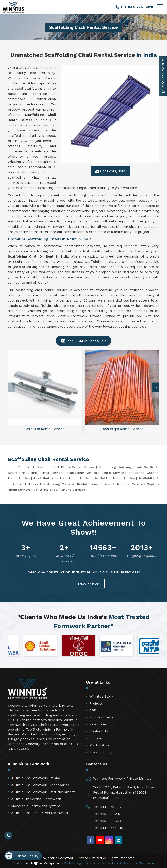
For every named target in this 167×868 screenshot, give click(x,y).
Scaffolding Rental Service (114, 478)
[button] (156, 387)
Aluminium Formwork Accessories (40, 785)
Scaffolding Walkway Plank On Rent (128, 467)
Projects (96, 703)
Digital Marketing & (106, 863)
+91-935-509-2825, (108, 814)
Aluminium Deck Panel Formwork (40, 813)
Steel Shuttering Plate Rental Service (62, 478)
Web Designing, (77, 863)
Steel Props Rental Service (73, 467)
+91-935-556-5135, (108, 821)
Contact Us (99, 731)
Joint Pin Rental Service (28, 467)
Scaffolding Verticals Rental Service (95, 473)
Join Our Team (102, 717)
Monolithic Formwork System (36, 806)
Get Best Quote (110, 171)
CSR (93, 710)
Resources (98, 724)
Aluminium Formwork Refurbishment (43, 792)
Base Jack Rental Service (123, 484)
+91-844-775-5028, (109, 807)
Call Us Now (122, 572)
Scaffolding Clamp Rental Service (35, 473)
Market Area (100, 745)
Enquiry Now (89, 583)
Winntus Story (101, 696)
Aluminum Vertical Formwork (36, 799)
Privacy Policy (101, 752)
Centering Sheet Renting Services (59, 490)
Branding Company (139, 863)
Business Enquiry (22, 856)
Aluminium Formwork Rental (36, 778)
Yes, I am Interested (83, 341)
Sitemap (96, 738)
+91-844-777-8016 (108, 828)
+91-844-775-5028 (134, 7)
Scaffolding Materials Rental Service (71, 484)
